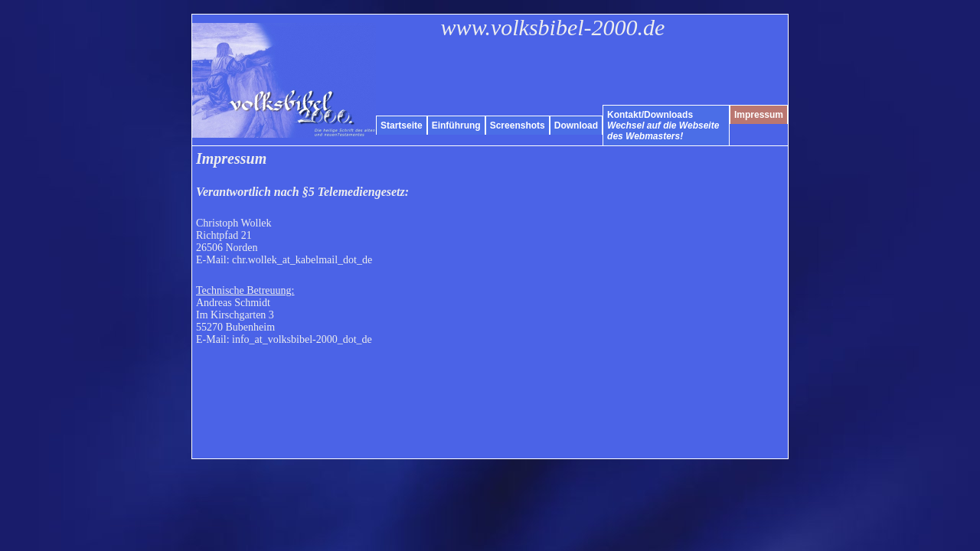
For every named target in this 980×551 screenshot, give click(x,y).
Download (576, 126)
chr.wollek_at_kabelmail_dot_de (302, 260)
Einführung (456, 126)
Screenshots (518, 126)
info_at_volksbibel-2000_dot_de (302, 339)
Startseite (402, 126)
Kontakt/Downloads (663, 126)
